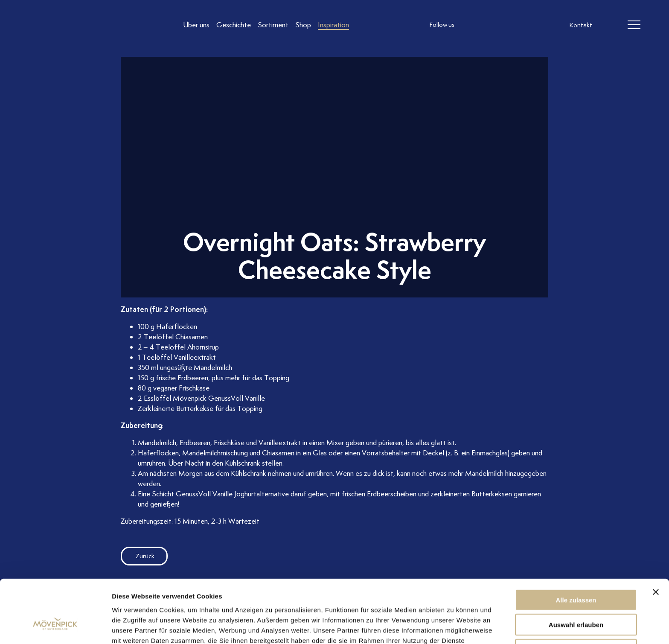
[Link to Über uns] (196, 25)
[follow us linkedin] (506, 25)
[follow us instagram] (472, 25)
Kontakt (581, 26)
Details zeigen (454, 627)
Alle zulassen (576, 549)
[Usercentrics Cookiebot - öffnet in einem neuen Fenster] (55, 627)
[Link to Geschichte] (234, 25)
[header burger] (634, 25)
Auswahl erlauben (576, 574)
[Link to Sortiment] (273, 25)
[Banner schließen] (656, 541)
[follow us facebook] (489, 25)
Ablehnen (576, 599)
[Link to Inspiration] (333, 25)
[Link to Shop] (303, 25)
